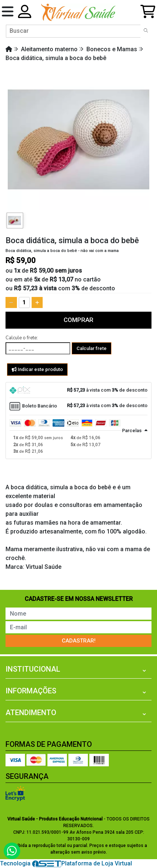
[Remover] (11, 302)
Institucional (33, 669)
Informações (31, 691)
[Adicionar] (37, 302)
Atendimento (31, 713)
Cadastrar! (79, 641)
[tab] (78, 390)
